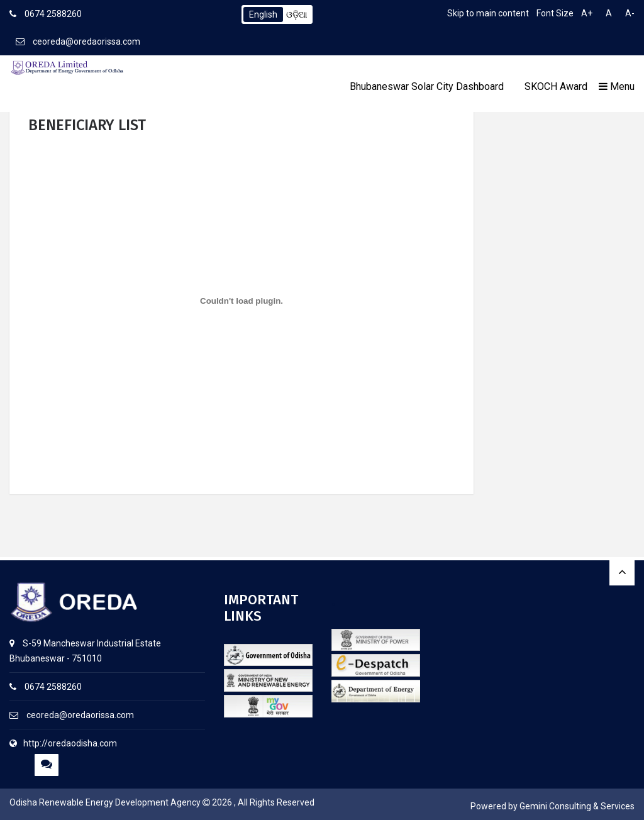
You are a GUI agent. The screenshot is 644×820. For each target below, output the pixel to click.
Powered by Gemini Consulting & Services (552, 806)
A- (630, 13)
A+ (587, 13)
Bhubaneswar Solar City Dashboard (427, 86)
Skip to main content (488, 13)
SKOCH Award (556, 86)
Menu (617, 86)
